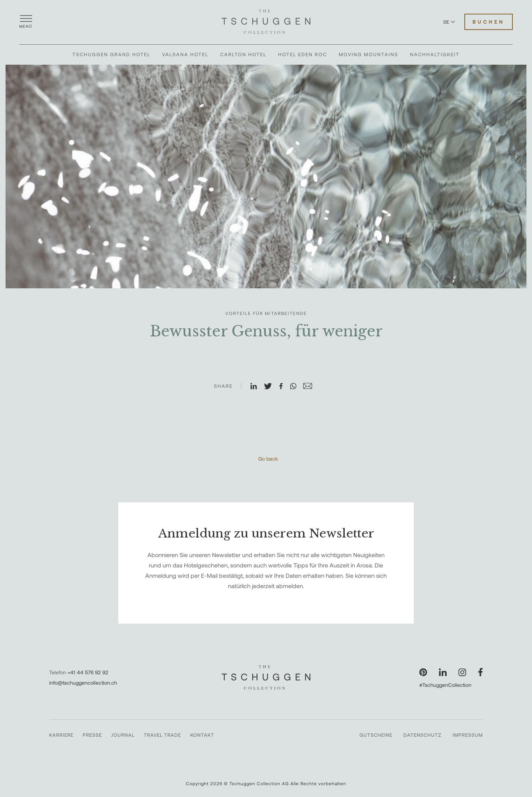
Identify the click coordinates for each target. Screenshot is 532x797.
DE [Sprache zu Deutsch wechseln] (449, 22)
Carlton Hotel (243, 54)
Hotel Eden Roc (303, 54)
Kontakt (202, 735)
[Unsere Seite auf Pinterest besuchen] (423, 672)
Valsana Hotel (185, 54)
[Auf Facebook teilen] (284, 387)
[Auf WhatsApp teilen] (296, 387)
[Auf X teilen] (271, 387)
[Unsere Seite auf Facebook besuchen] (480, 672)
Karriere (61, 735)
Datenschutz (422, 735)
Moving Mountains (369, 54)
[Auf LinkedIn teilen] (257, 387)
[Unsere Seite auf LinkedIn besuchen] (443, 672)
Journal (123, 735)
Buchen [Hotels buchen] (489, 22)
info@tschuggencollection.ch (83, 683)
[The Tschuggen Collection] (266, 22)
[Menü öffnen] (26, 22)
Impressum (468, 735)
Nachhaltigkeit (435, 54)
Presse (92, 735)
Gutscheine (376, 735)
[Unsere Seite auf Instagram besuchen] (462, 672)
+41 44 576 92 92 (88, 672)
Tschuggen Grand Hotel (111, 54)
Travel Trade (162, 735)
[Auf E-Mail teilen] (311, 387)
